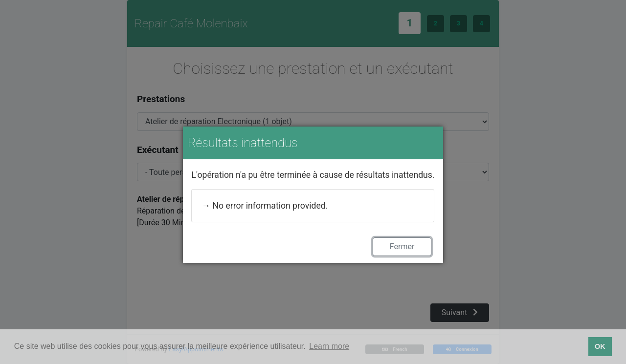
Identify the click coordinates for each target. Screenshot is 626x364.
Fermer (402, 246)
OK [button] (600, 346)
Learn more (329, 346)
